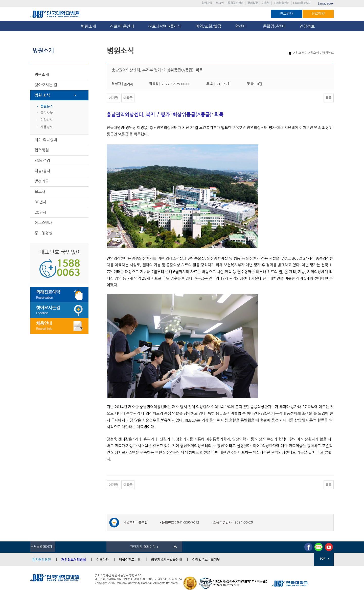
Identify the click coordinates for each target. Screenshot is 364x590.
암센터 (242, 26)
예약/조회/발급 (208, 26)
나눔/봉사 (42, 171)
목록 (329, 98)
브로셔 (40, 192)
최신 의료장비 (46, 140)
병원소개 (88, 26)
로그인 (220, 3)
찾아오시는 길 (46, 85)
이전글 (113, 98)
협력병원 (42, 150)
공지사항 (47, 113)
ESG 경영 (42, 160)
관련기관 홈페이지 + (144, 547)
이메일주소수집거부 (206, 560)
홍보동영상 (44, 233)
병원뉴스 (47, 106)
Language (326, 4)
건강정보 (307, 26)
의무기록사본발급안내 (166, 560)
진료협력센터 (281, 3)
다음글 (128, 98)
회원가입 (207, 3)
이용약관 (103, 560)
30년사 (40, 202)
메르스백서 (44, 223)
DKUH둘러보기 (302, 3)
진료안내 (287, 14)
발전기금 (42, 181)
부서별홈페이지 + (43, 547)
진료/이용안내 (122, 26)
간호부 (266, 3)
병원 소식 (42, 95)
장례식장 (252, 3)
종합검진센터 (236, 3)
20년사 (40, 212)
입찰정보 (47, 120)
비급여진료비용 (130, 560)
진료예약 (318, 14)
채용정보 (47, 127)
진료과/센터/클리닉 (165, 26)
